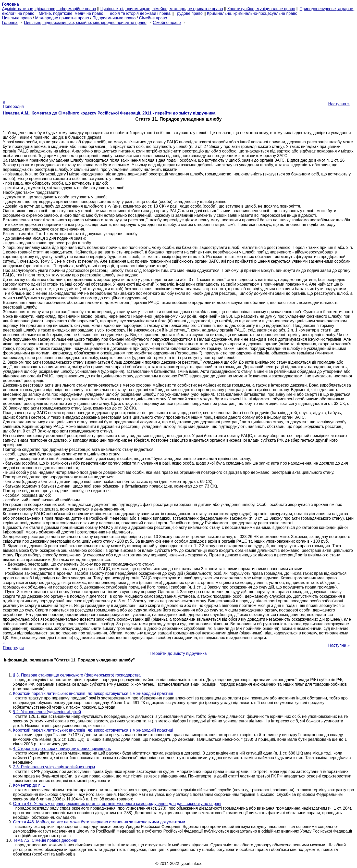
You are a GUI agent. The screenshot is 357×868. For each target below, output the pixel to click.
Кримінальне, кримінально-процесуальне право (252, 13)
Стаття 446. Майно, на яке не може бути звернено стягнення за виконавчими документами (99, 822)
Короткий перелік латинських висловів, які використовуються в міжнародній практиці (93, 693)
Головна (10, 23)
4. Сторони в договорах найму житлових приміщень (62, 749)
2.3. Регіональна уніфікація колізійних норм (54, 767)
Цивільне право (17, 18)
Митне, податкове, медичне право (71, 13)
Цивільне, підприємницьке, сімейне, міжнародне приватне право (162, 9)
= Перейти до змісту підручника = (178, 653)
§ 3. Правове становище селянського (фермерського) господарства (77, 675)
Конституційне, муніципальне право (261, 9)
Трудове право (189, 13)
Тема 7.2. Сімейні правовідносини (45, 840)
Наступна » (339, 104)
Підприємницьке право (114, 18)
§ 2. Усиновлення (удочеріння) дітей (47, 712)
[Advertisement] (179, 61)
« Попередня (13, 104)
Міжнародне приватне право (62, 18)
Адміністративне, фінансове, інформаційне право (49, 9)
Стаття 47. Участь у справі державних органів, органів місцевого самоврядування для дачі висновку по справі (117, 804)
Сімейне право (153, 18)
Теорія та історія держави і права (139, 13)
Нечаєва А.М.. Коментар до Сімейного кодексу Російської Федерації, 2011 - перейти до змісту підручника (109, 113)
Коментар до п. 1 (29, 785)
